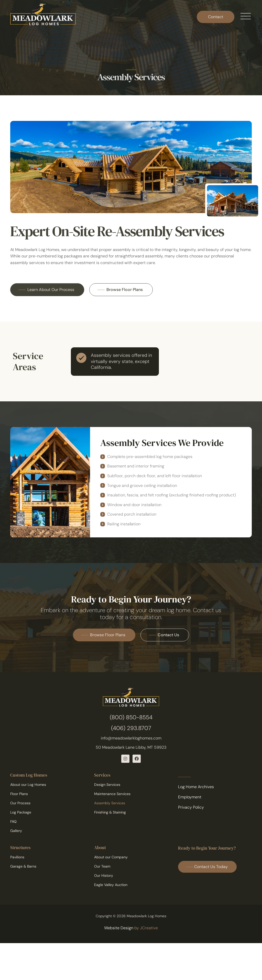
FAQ (13, 821)
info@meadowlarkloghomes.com (131, 738)
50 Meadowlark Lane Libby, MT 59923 (131, 747)
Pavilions (17, 857)
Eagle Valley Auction (111, 885)
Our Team (102, 866)
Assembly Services (110, 803)
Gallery (16, 831)
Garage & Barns (23, 866)
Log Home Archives (196, 787)
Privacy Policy (191, 807)
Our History (104, 875)
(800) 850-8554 (131, 717)
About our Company (111, 857)
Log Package (21, 812)
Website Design (119, 928)
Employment (190, 797)
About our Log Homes (28, 785)
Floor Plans (19, 794)
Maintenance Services (112, 794)
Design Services (107, 785)
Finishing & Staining (110, 812)
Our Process (20, 803)
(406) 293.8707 (131, 728)
